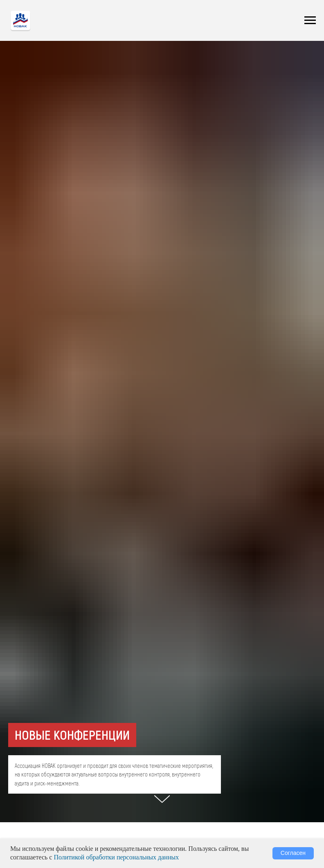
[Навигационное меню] (310, 20)
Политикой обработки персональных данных (116, 857)
